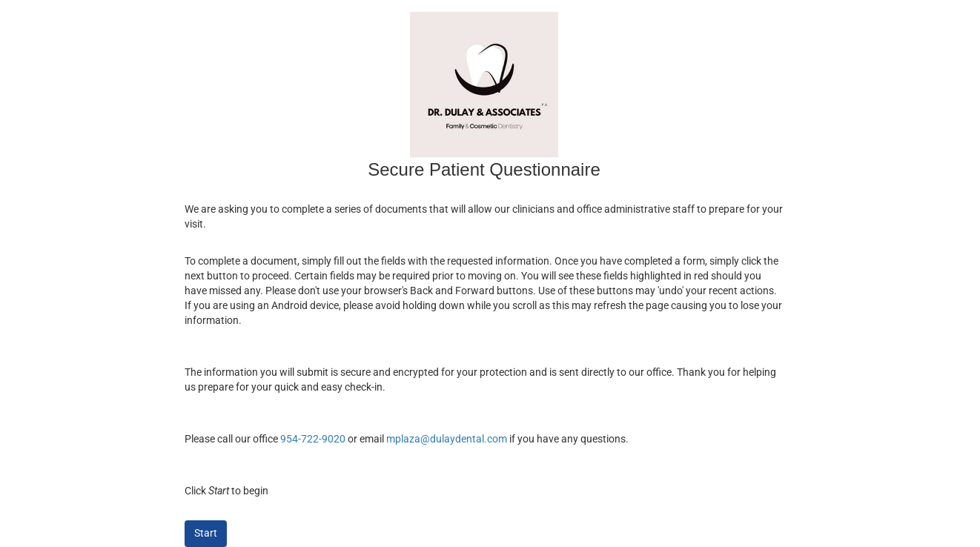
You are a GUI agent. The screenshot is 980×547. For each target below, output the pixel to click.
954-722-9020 (313, 439)
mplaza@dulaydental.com (447, 439)
